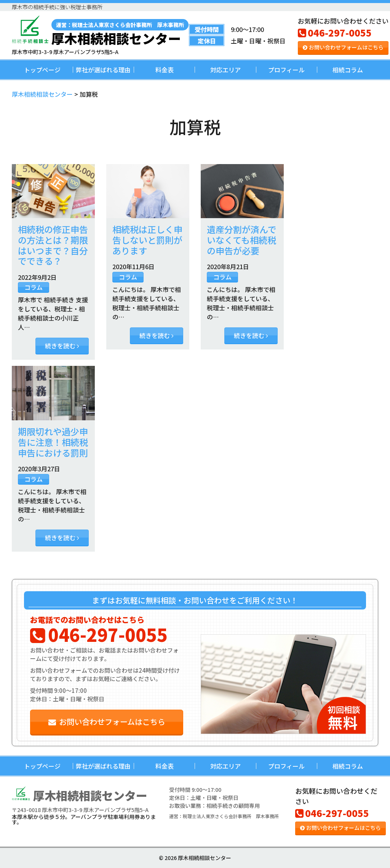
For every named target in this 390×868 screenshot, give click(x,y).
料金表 (165, 70)
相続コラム (348, 70)
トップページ (42, 70)
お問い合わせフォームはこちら (343, 47)
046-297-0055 (335, 33)
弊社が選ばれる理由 (103, 70)
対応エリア (225, 70)
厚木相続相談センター (120, 32)
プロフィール (286, 70)
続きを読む (62, 346)
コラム (34, 287)
